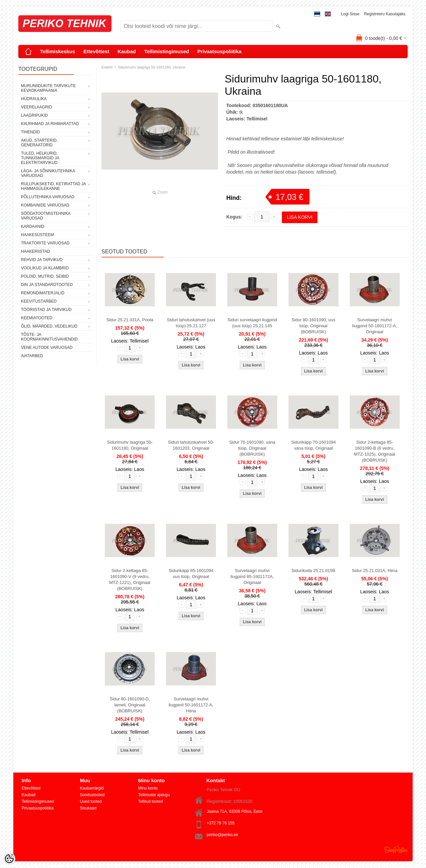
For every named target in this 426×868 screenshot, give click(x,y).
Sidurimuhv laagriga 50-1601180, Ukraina (152, 67)
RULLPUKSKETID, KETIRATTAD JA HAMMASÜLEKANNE (53, 186)
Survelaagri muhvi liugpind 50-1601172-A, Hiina (191, 705)
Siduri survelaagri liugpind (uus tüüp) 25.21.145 (252, 323)
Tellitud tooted (150, 801)
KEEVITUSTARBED (39, 301)
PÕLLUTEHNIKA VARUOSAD (48, 197)
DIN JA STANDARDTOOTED (47, 285)
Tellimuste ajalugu (154, 795)
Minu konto (148, 788)
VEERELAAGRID (36, 107)
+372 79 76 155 (221, 823)
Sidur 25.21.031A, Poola (130, 320)
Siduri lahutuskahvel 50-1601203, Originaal (191, 445)
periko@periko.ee (222, 835)
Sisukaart (88, 808)
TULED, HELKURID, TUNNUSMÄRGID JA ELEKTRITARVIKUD (40, 158)
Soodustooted (92, 795)
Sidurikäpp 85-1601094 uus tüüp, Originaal (191, 574)
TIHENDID (30, 132)
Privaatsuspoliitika (219, 51)
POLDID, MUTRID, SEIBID (45, 276)
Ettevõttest (97, 51)
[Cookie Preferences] (9, 859)
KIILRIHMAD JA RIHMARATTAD (50, 124)
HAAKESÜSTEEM (37, 235)
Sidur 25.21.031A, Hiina (375, 571)
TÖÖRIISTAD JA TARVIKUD (46, 310)
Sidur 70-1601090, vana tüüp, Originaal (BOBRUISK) (252, 448)
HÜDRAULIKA (34, 99)
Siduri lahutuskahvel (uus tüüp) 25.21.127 (191, 323)
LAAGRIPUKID (34, 115)
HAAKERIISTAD (35, 251)
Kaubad (127, 51)
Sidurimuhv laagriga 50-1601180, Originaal (130, 445)
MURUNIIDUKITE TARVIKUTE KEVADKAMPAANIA (48, 88)
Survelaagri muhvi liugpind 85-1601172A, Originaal (252, 577)
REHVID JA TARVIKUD (42, 260)
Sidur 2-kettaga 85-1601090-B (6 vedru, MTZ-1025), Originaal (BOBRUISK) (375, 451)
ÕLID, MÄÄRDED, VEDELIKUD (49, 326)
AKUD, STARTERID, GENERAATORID (39, 143)
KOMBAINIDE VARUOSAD (45, 205)
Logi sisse (350, 14)
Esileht (107, 67)
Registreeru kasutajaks (385, 14)
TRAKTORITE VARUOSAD (45, 243)
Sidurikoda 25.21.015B (314, 571)
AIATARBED (32, 356)
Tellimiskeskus (58, 51)
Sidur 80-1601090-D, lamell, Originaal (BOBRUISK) (130, 705)
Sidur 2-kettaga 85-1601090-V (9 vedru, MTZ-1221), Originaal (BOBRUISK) (130, 579)
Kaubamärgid (92, 788)
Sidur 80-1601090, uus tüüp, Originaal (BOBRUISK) (314, 326)
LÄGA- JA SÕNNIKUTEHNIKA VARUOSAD (48, 173)
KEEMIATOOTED (37, 318)
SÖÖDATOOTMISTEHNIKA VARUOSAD (46, 216)
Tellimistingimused (167, 51)
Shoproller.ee (396, 850)
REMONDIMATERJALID (43, 293)
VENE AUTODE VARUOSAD (47, 348)
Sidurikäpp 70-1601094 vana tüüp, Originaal (313, 445)
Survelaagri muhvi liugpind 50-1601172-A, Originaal (374, 326)
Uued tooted (91, 801)
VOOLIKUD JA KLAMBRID (45, 268)
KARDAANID (33, 226)
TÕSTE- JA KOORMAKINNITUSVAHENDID (49, 337)
